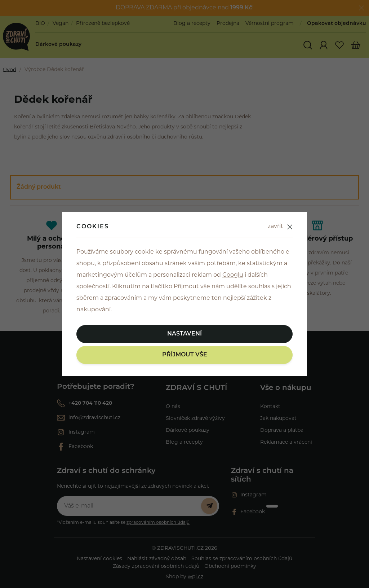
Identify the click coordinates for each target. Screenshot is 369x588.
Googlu (233, 275)
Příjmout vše (185, 355)
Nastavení (184, 334)
